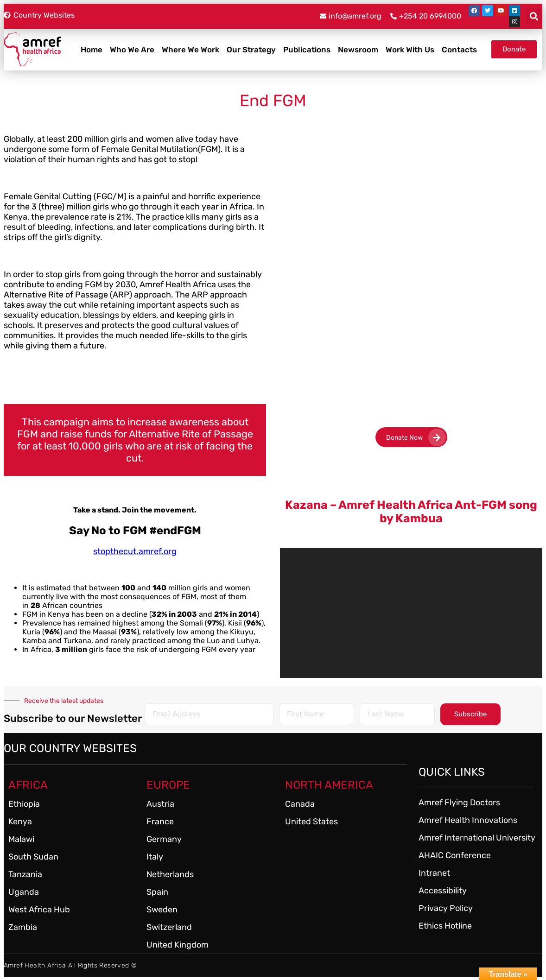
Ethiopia (24, 804)
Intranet (434, 873)
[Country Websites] (7, 15)
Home (92, 50)
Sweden (162, 910)
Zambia (23, 927)
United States (311, 822)
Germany (164, 839)
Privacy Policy (446, 908)
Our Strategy (251, 50)
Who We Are (132, 50)
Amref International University (477, 838)
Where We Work (190, 50)
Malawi (21, 839)
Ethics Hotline (445, 926)
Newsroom (358, 50)
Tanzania (25, 874)
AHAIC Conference (455, 855)
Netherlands (170, 874)
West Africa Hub (39, 910)
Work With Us (410, 50)
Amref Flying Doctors (459, 803)
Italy (155, 857)
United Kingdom (178, 945)
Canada (300, 804)
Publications (307, 50)
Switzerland (169, 927)
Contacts (459, 50)
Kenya (20, 822)
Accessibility (443, 891)
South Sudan (33, 857)
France (160, 822)
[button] (534, 16)
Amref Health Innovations (468, 820)
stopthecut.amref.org (135, 551)
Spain (157, 892)
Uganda (24, 892)
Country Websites (44, 15)
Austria (160, 804)
